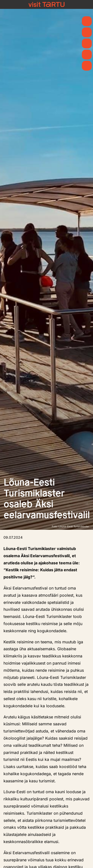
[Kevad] (87, 21)
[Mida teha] (87, 43)
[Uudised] (87, 32)
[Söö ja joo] (87, 55)
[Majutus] (87, 66)
